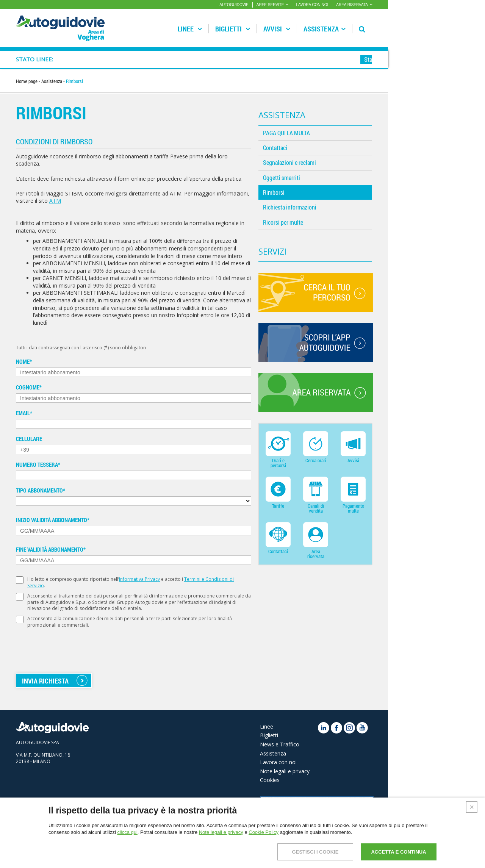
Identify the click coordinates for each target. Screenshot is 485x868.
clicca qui (127, 832)
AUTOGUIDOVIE (234, 5)
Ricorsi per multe (283, 222)
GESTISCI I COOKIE (315, 852)
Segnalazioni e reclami (289, 162)
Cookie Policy (264, 832)
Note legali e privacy (285, 771)
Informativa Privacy (139, 579)
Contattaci (275, 148)
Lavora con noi (278, 762)
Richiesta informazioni (290, 207)
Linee (190, 29)
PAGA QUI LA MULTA (286, 133)
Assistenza (325, 29)
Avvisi (277, 29)
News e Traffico (280, 744)
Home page (27, 81)
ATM (55, 201)
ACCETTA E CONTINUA (398, 852)
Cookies (270, 780)
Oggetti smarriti (282, 178)
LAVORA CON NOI (312, 5)
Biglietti (233, 29)
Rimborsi (274, 192)
